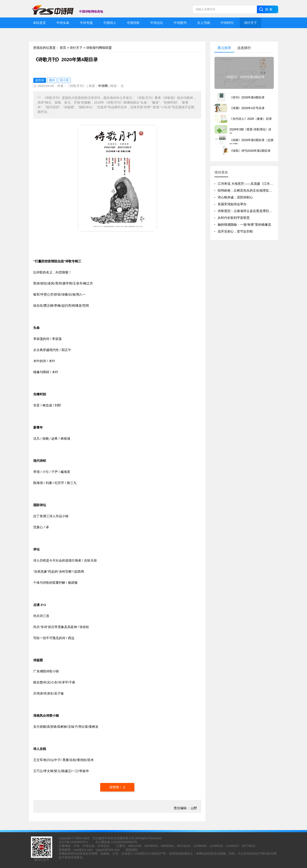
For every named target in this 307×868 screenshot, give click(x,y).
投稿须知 (132, 850)
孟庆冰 (40, 80)
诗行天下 (76, 48)
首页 (63, 48)
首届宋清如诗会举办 (232, 204)
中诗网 (103, 86)
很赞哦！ (116, 787)
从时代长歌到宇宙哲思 (234, 218)
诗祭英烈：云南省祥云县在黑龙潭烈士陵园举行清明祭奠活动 (261, 211)
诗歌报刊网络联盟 (99, 48)
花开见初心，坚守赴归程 (235, 231)
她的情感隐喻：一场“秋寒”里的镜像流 (244, 225)
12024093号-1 (79, 842)
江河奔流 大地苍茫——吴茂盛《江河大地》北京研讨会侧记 (260, 184)
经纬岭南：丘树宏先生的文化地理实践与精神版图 (253, 190)
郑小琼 (64, 80)
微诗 (52, 80)
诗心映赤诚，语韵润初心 (235, 197)
